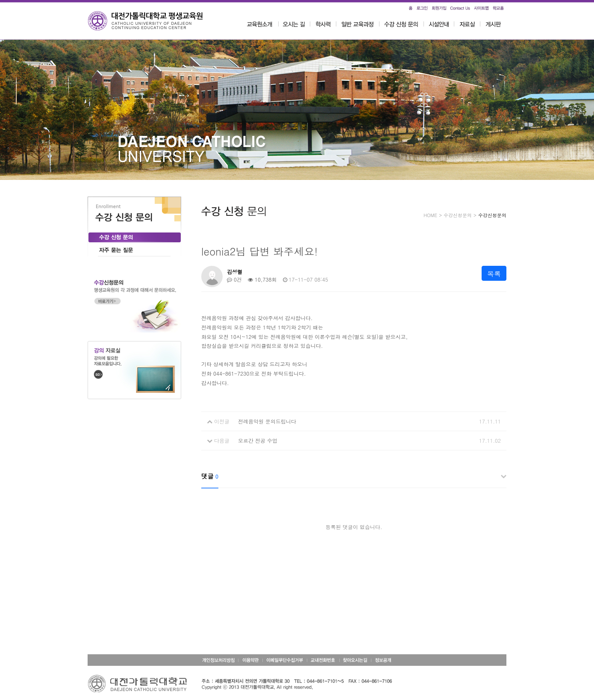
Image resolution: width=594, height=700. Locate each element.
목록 (494, 274)
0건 (234, 279)
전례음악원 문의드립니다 (267, 421)
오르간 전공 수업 (258, 440)
